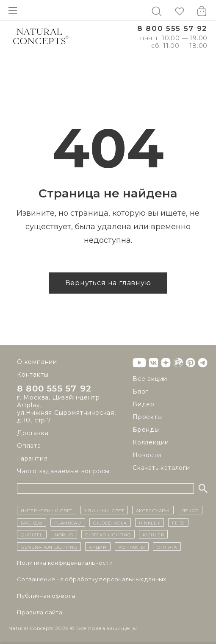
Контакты (33, 375)
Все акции (150, 379)
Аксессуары (153, 510)
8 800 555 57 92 (172, 29)
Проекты (147, 417)
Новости (147, 455)
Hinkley (150, 522)
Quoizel (32, 534)
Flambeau (68, 522)
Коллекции (151, 442)
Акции (98, 547)
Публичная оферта (46, 596)
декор (190, 510)
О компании (37, 362)
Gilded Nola (110, 522)
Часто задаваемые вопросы (63, 471)
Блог (140, 391)
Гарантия (32, 458)
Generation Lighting (49, 547)
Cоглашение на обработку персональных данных (92, 579)
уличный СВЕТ (104, 510)
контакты (132, 547)
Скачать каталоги (161, 468)
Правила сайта (40, 612)
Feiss (178, 522)
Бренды (146, 430)
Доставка (33, 433)
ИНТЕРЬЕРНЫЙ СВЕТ (47, 510)
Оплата (29, 446)
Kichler (153, 534)
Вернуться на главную (108, 283)
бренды (32, 522)
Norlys (64, 534)
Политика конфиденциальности (65, 563)
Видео (144, 404)
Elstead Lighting (108, 534)
